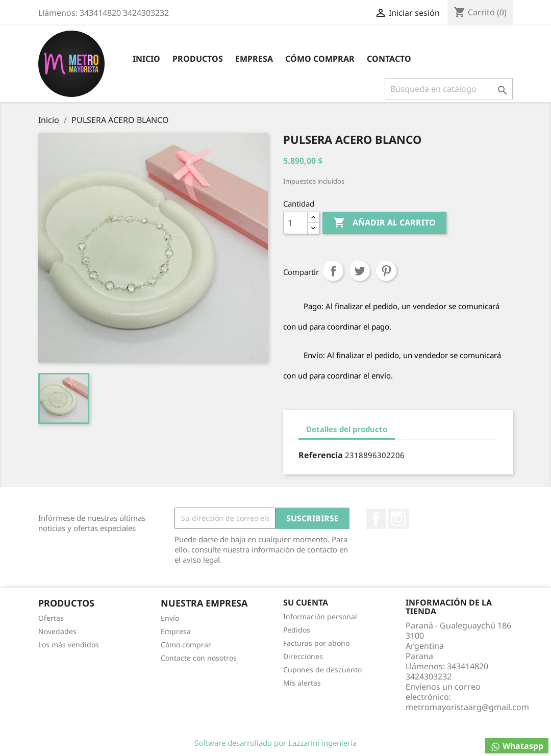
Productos (198, 59)
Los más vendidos (69, 645)
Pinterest (386, 271)
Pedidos (297, 630)
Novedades (57, 631)
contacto (389, 59)
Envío (170, 618)
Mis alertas (302, 683)
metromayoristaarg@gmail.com (467, 707)
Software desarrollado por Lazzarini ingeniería (275, 743)
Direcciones (303, 656)
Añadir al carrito (384, 223)
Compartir (333, 271)
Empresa (254, 59)
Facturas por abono (316, 643)
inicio (146, 59)
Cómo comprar (320, 59)
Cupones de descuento (322, 670)
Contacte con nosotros (199, 658)
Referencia (321, 455)
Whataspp (517, 746)
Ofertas (51, 618)
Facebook (376, 519)
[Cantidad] (295, 223)
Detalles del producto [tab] (347, 429)
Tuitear (360, 271)
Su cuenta (306, 602)
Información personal (320, 616)
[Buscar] (449, 89)
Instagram (398, 519)
